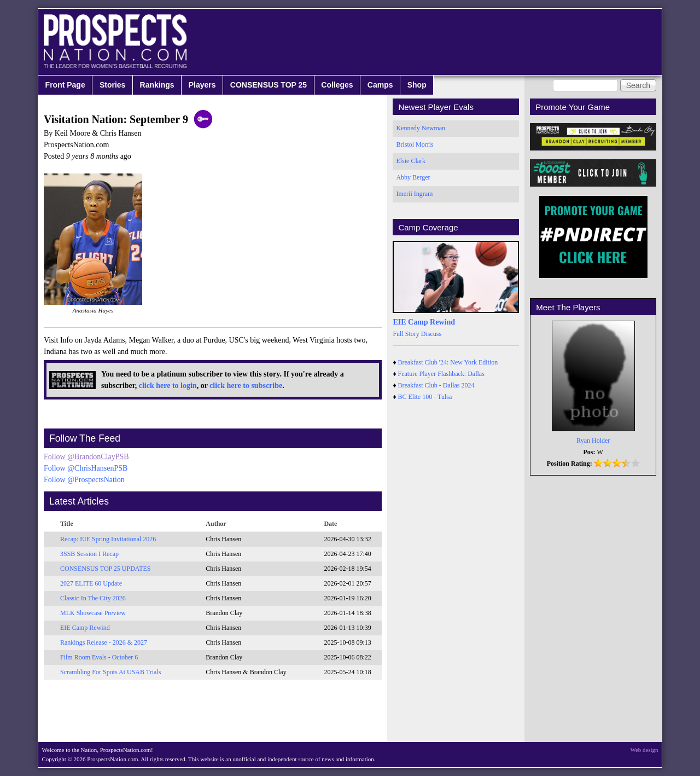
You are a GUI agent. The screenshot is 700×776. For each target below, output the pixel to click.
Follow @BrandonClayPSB (86, 457)
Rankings (157, 85)
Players (202, 85)
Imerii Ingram (414, 194)
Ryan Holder (593, 441)
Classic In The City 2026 (93, 598)
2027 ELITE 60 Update (91, 583)
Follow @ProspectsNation (84, 480)
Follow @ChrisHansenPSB (86, 468)
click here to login (168, 386)
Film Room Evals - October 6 (99, 657)
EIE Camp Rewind (85, 628)
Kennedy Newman (421, 128)
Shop (417, 85)
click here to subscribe (246, 386)
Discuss (431, 334)
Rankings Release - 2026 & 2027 (104, 642)
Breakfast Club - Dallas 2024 (436, 385)
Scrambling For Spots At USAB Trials (110, 672)
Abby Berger (413, 177)
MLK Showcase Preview (93, 613)
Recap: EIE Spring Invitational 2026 (108, 539)
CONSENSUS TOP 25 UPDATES (106, 569)
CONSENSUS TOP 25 (269, 85)
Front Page (65, 85)
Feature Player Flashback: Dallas (441, 374)
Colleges (337, 85)
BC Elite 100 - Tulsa (425, 397)
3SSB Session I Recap (89, 554)
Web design (644, 750)
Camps (380, 85)
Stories (112, 85)
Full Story (406, 334)
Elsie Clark (411, 161)
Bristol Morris (415, 144)
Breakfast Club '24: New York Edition (448, 362)
